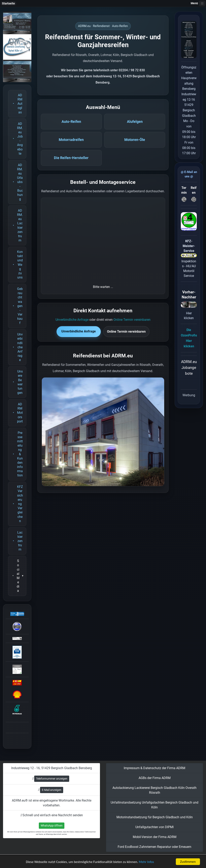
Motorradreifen (71, 140)
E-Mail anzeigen (52, 790)
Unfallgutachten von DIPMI (154, 827)
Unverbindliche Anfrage (72, 320)
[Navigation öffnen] (202, 3)
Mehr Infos (146, 862)
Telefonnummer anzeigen (52, 779)
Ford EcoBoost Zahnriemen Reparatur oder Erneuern (154, 847)
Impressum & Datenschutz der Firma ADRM (154, 768)
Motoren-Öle (135, 140)
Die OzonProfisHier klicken (189, 338)
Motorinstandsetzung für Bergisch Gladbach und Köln (155, 817)
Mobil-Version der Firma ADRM (155, 837)
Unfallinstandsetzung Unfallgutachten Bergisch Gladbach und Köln (154, 805)
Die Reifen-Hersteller (71, 158)
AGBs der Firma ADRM (155, 778)
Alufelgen (135, 122)
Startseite (8, 3)
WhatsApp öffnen (52, 826)
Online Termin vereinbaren (132, 320)
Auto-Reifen (71, 122)
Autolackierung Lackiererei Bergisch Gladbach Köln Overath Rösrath (154, 790)
